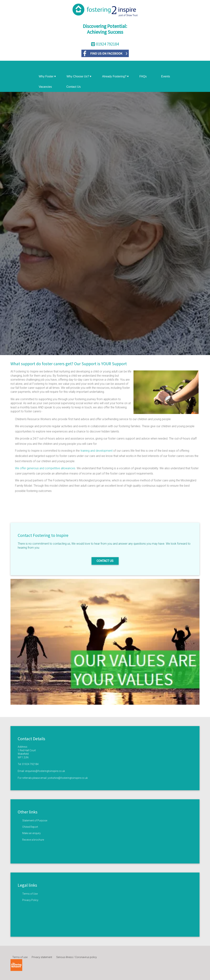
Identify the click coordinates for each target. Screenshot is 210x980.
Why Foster (47, 76)
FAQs (143, 76)
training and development (97, 451)
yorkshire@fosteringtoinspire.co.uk (68, 778)
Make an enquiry (31, 833)
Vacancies (45, 87)
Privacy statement (42, 957)
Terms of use (20, 957)
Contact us (105, 561)
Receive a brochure (33, 840)
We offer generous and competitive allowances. (45, 468)
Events (166, 76)
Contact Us (74, 87)
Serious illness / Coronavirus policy (77, 957)
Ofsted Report (30, 827)
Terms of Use (30, 894)
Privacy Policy (30, 900)
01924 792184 (30, 764)
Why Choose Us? (79, 76)
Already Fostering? (115, 76)
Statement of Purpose (35, 821)
